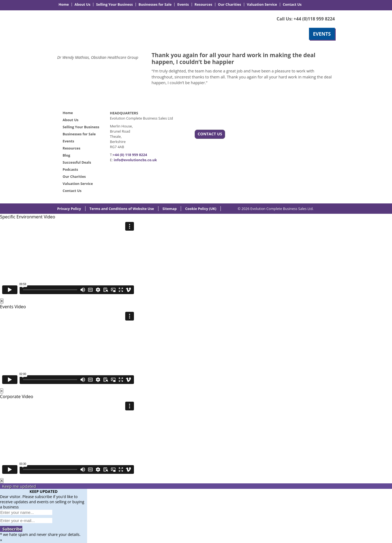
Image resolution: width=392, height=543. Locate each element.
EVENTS (322, 34)
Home (64, 4)
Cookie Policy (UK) (201, 209)
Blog (66, 155)
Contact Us (292, 4)
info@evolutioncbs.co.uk (135, 160)
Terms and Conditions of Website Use (122, 209)
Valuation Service (262, 4)
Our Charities (230, 4)
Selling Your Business (114, 4)
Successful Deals (77, 162)
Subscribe (11, 529)
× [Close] (2, 391)
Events (183, 4)
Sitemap (170, 209)
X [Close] (2, 301)
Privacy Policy (69, 209)
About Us (82, 4)
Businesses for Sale (155, 4)
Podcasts (70, 169)
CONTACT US (210, 134)
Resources (203, 4)
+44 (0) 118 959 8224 (130, 155)
